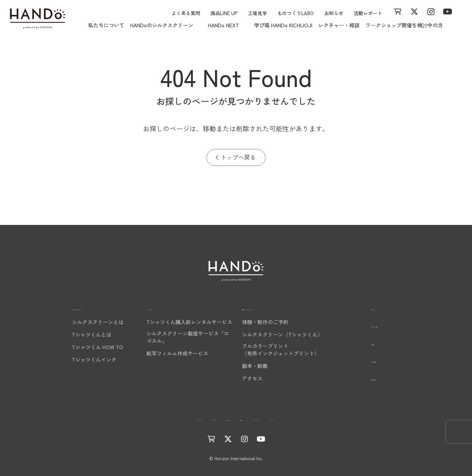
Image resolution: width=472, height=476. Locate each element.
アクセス (252, 378)
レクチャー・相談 (339, 25)
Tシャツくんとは (81, 334)
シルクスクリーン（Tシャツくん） (282, 334)
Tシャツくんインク (84, 359)
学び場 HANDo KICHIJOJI (283, 25)
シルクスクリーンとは (87, 322)
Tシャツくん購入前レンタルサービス (189, 322)
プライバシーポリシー (291, 418)
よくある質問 (186, 13)
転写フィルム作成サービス (177, 353)
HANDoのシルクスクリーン (98, 308)
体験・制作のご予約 (265, 322)
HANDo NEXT (164, 308)
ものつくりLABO (296, 13)
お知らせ (334, 13)
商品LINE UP (224, 13)
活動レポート (368, 13)
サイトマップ (343, 418)
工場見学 (257, 13)
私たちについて (106, 25)
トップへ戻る (238, 157)
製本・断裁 (255, 366)
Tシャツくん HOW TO (87, 347)
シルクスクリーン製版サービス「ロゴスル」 (188, 337)
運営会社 (245, 418)
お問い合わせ (368, 378)
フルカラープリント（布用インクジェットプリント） (281, 350)
